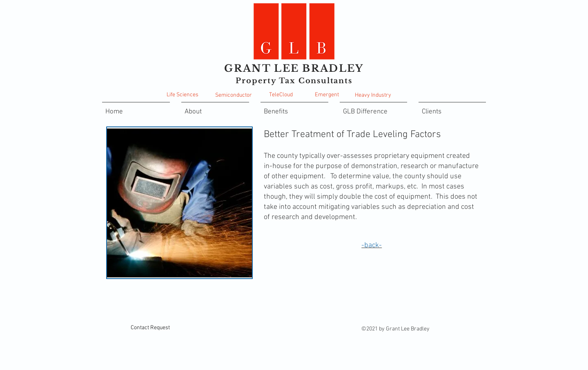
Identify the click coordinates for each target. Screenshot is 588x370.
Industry (381, 95)
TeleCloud (281, 95)
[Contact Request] (150, 328)
